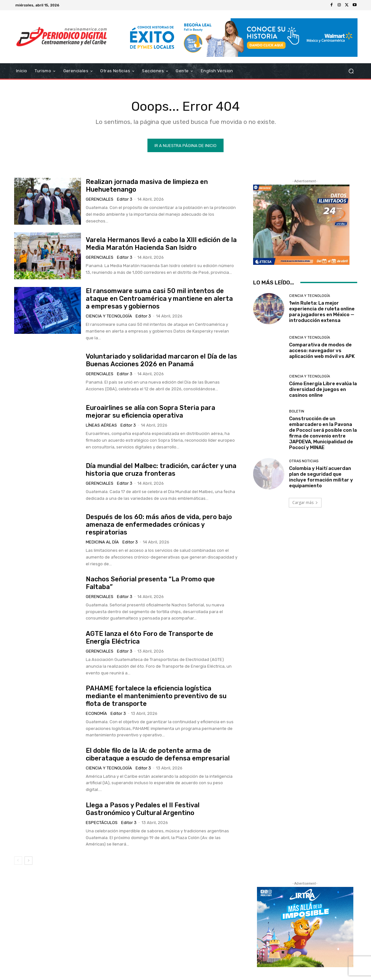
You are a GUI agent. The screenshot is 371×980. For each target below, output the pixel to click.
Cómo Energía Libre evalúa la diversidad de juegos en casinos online (323, 389)
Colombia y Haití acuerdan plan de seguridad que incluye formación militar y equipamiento (321, 477)
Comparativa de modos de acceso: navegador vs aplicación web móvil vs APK (322, 351)
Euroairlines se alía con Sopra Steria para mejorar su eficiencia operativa (150, 412)
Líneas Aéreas (101, 425)
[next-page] (28, 861)
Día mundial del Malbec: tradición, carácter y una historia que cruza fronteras (161, 470)
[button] (351, 71)
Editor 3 (125, 199)
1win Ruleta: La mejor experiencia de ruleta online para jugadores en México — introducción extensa (322, 312)
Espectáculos (102, 823)
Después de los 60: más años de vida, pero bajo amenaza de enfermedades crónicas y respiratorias (159, 525)
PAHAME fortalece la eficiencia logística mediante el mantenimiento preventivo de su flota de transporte (156, 696)
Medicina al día (102, 542)
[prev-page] (18, 861)
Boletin (297, 411)
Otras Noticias (304, 461)
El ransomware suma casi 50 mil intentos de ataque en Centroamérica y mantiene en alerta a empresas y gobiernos (159, 299)
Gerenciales (100, 199)
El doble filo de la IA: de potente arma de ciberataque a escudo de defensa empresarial (158, 754)
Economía (96, 713)
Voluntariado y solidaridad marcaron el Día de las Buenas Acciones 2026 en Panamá (161, 360)
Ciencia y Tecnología (109, 316)
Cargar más (305, 503)
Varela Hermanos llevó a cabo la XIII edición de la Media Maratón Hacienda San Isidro (161, 244)
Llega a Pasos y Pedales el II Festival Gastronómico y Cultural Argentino (143, 809)
